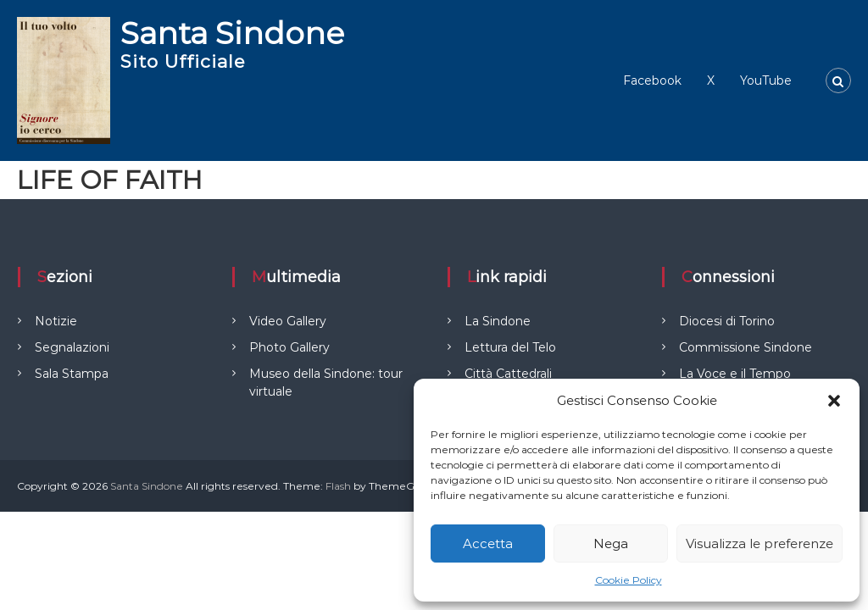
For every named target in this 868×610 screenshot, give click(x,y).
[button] (834, 401)
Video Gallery (288, 321)
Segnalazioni (72, 347)
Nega (611, 543)
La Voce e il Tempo (735, 374)
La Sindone (498, 321)
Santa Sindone (232, 33)
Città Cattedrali (508, 374)
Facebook (652, 80)
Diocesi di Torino (727, 321)
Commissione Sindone (746, 347)
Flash (338, 486)
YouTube (766, 80)
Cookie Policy (629, 580)
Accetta (488, 543)
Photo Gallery (289, 347)
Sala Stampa (72, 374)
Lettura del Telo (510, 347)
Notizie (56, 321)
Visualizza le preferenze (759, 543)
